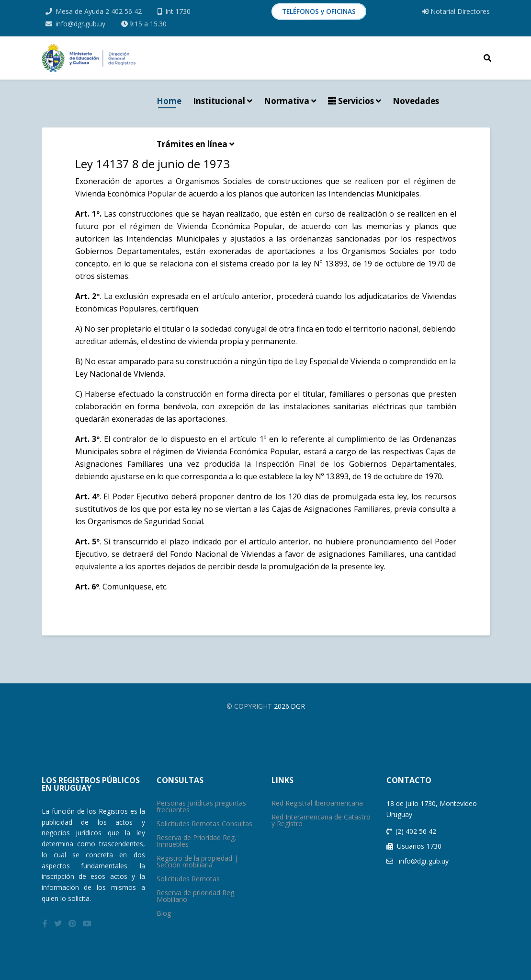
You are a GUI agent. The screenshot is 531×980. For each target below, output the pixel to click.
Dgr (298, 706)
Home (169, 101)
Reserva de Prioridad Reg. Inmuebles (196, 841)
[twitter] (58, 923)
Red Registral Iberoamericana (317, 803)
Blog (164, 913)
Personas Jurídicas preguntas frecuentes (201, 806)
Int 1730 (178, 11)
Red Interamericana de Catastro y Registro (321, 820)
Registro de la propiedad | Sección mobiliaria (197, 861)
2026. (282, 706)
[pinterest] (72, 923)
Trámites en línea (192, 144)
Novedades (416, 101)
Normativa (287, 101)
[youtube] (87, 923)
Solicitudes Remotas (188, 879)
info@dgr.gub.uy (80, 24)
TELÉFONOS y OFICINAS (319, 11)
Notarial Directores (456, 11)
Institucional (219, 101)
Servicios (351, 101)
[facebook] (45, 923)
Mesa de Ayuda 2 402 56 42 (99, 11)
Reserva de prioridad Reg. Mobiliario (196, 896)
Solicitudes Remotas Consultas (204, 824)
